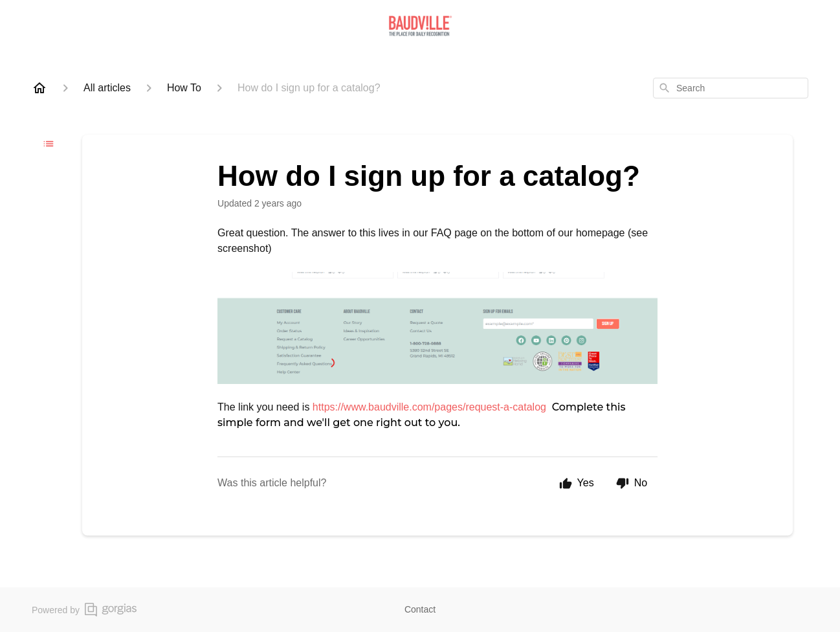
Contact (420, 609)
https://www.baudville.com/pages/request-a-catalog (429, 407)
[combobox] (731, 88)
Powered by (84, 610)
